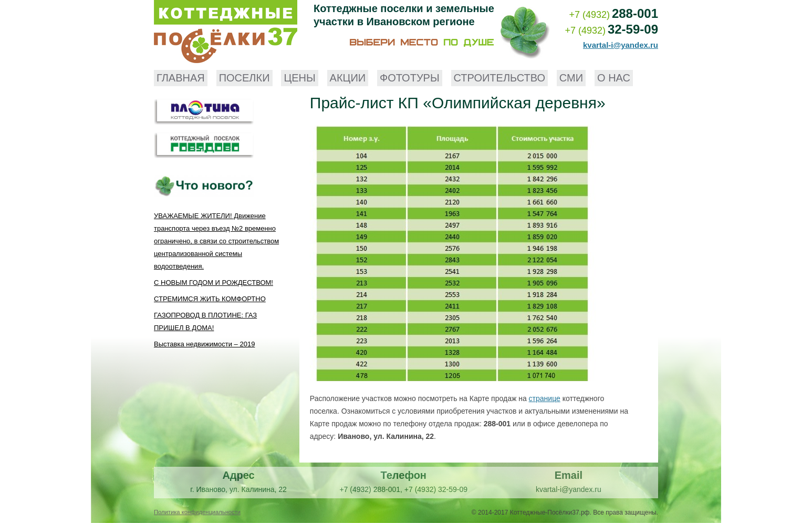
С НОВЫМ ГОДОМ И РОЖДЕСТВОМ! (214, 283)
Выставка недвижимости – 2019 (204, 344)
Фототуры (410, 78)
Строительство (499, 78)
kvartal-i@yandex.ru (621, 45)
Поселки (244, 78)
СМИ (571, 78)
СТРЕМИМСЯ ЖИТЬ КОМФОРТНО (210, 299)
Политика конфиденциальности (197, 512)
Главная (181, 78)
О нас (614, 78)
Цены (299, 78)
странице (545, 398)
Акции (348, 78)
